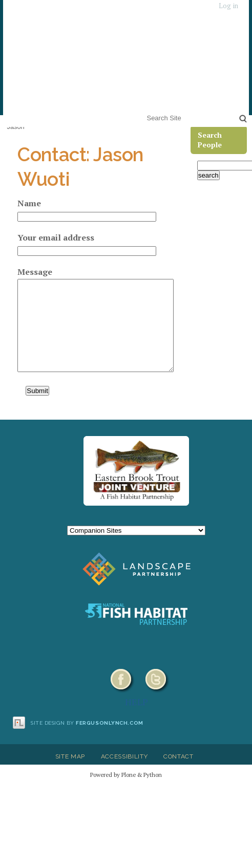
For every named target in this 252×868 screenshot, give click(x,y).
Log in (228, 6)
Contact (178, 756)
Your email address (56, 237)
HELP (136, 702)
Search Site (145, 111)
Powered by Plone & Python (126, 775)
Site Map (70, 756)
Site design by (87, 723)
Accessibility (124, 756)
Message (35, 272)
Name (29, 203)
